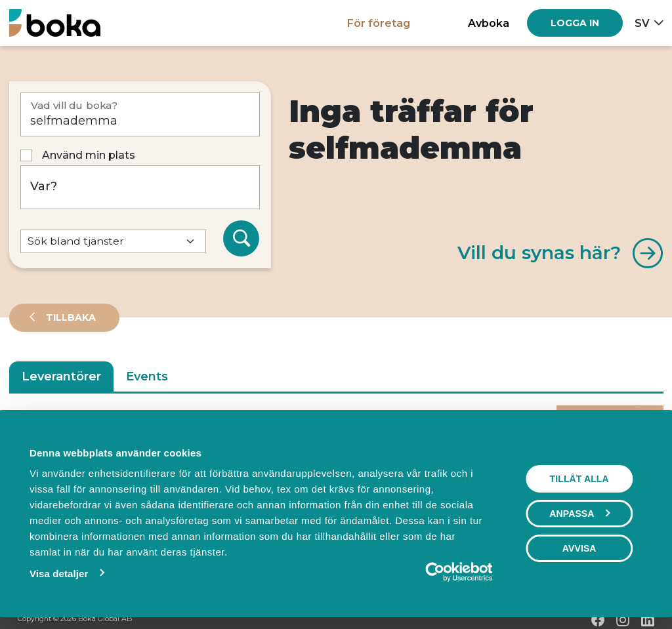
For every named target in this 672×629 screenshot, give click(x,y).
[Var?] (140, 187)
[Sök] (241, 239)
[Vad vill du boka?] (140, 114)
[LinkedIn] (648, 620)
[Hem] (55, 23)
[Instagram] (623, 620)
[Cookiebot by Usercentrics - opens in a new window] (435, 572)
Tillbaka (70, 317)
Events (147, 376)
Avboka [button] (489, 23)
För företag (379, 23)
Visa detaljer (58, 574)
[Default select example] (113, 242)
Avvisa (579, 548)
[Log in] (575, 23)
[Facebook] (598, 620)
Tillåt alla (579, 479)
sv (642, 23)
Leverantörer (61, 376)
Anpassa (580, 514)
